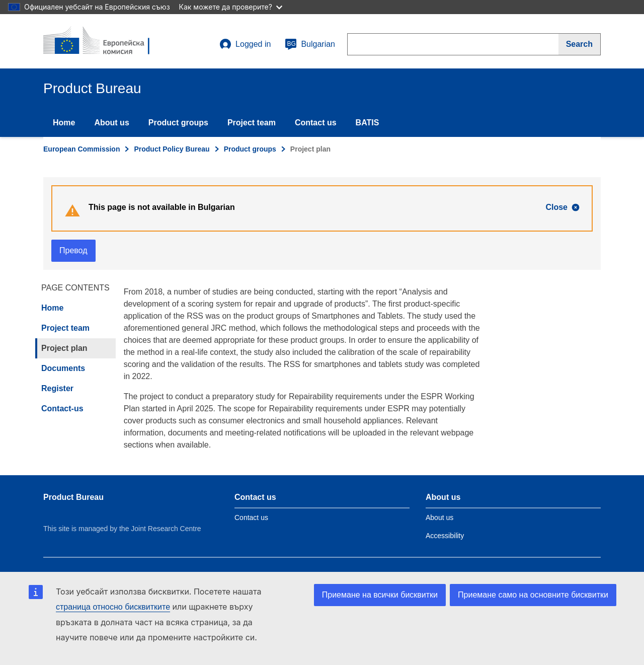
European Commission (82, 149)
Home (64, 123)
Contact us (316, 123)
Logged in (245, 44)
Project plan (64, 348)
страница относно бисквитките (113, 607)
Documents (63, 368)
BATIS (368, 123)
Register (57, 388)
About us (111, 123)
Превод (73, 250)
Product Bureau (73, 497)
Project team (252, 123)
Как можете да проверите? (231, 7)
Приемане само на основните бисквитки (533, 595)
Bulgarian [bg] (310, 44)
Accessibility (445, 536)
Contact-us (62, 409)
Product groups (178, 123)
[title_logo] (104, 41)
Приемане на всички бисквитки (380, 595)
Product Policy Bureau (172, 149)
